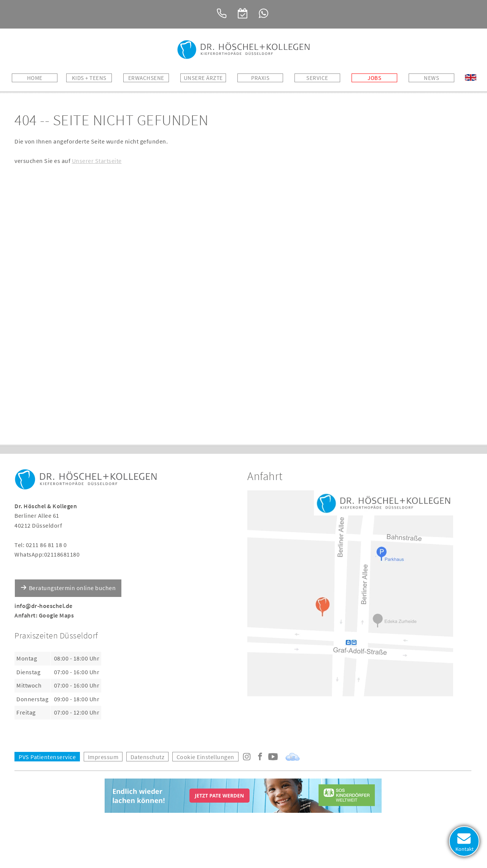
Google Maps (56, 615)
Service (317, 78)
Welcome (471, 78)
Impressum (103, 757)
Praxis (260, 78)
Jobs (374, 78)
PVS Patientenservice (47, 757)
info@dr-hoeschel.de (44, 606)
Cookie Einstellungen (205, 757)
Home (35, 78)
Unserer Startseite (97, 161)
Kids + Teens (89, 78)
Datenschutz (148, 757)
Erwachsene (146, 78)
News (431, 78)
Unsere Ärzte (203, 78)
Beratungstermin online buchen (72, 588)
